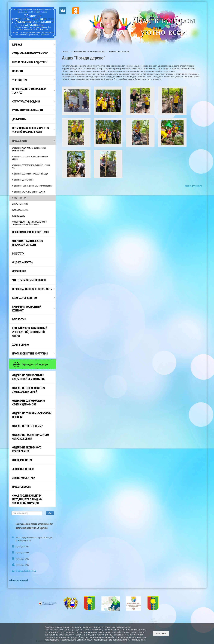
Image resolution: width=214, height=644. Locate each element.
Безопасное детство (25, 298)
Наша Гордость (19, 216)
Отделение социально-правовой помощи (30, 174)
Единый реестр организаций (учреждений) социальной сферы (30, 332)
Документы (19, 119)
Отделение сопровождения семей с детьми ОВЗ (31, 166)
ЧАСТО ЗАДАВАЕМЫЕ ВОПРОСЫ (29, 280)
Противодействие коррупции (30, 353)
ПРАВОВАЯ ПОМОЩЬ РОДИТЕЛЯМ (30, 232)
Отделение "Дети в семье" (23, 180)
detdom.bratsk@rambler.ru (26, 571)
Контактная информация (28, 110)
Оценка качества (23, 262)
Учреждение (20, 80)
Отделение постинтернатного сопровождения (32, 186)
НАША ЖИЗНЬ (20, 141)
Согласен (161, 633)
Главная (17, 44)
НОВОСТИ (18, 71)
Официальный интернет (70, 622)
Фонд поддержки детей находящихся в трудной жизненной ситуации (29, 223)
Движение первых (20, 204)
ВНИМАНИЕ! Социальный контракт (27, 308)
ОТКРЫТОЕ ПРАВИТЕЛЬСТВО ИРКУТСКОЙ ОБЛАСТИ (28, 243)
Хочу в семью (21, 345)
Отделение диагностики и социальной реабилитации (29, 149)
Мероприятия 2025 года (119, 51)
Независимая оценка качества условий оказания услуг (31, 130)
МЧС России (19, 319)
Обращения (19, 271)
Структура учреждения (26, 101)
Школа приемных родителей (30, 62)
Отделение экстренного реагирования (29, 192)
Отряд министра (19, 198)
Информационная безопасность (32, 289)
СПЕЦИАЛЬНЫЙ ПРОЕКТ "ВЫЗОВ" (30, 53)
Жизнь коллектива (20, 210)
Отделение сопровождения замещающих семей (30, 158)
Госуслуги (18, 253)
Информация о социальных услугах (29, 91)
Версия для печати (193, 186)
